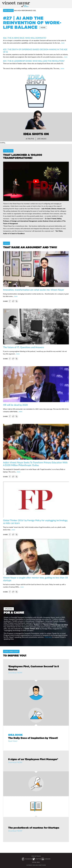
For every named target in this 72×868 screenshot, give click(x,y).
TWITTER (38, 859)
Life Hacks (42, 139)
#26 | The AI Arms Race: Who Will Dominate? (25, 38)
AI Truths (30, 139)
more (43, 28)
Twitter (13, 301)
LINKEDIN (48, 859)
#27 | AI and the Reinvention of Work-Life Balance (32, 23)
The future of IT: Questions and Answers (24, 347)
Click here (48, 637)
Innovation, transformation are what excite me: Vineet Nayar (34, 290)
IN (17, 301)
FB (10, 301)
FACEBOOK (28, 859)
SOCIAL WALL (36, 862)
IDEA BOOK (15, 735)
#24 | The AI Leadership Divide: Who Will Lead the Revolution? (34, 61)
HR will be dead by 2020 (15, 405)
